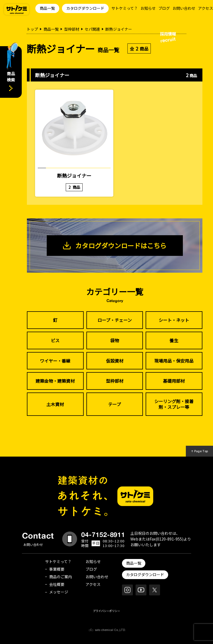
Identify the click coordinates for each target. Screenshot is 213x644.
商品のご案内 (61, 577)
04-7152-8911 (103, 535)
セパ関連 (92, 29)
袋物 (115, 340)
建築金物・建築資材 (55, 381)
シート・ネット (174, 320)
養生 (174, 340)
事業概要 (57, 569)
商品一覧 (47, 8)
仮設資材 (115, 361)
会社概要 (57, 584)
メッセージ (59, 592)
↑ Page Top (200, 451)
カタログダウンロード (85, 8)
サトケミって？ (125, 8)
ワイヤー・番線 (55, 361)
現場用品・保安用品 (174, 361)
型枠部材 (72, 29)
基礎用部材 (174, 381)
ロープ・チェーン (115, 320)
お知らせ (148, 8)
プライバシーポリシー (106, 611)
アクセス (206, 8)
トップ (32, 29)
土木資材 (55, 404)
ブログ (164, 8)
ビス (55, 340)
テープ (115, 404)
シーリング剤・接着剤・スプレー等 (174, 404)
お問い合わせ (184, 8)
